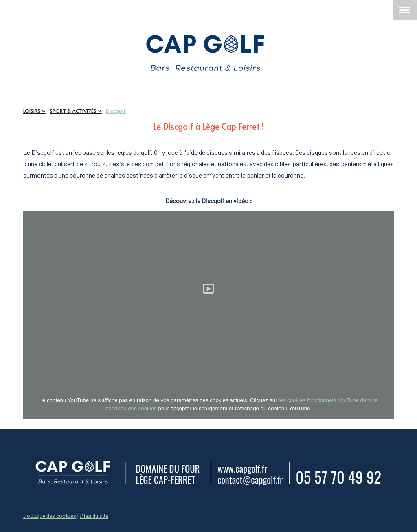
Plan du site (94, 516)
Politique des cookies (50, 516)
